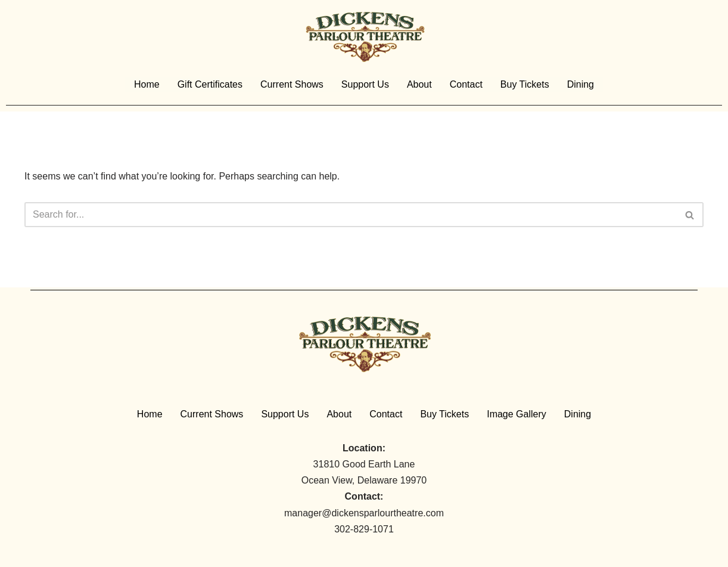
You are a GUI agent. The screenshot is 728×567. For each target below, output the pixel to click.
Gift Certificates (210, 84)
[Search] (351, 215)
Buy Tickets (525, 84)
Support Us (365, 84)
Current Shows (292, 84)
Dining (581, 84)
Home (147, 84)
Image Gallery (517, 414)
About (419, 84)
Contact (466, 84)
